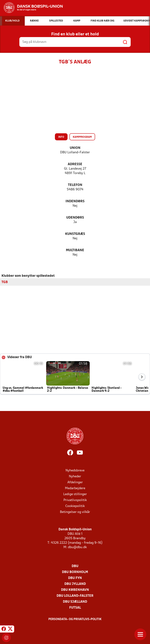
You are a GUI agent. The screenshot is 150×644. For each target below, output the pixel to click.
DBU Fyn (75, 578)
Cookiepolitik (75, 506)
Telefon (75, 185)
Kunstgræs (75, 234)
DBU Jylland (75, 584)
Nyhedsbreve (75, 471)
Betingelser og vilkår (75, 512)
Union (75, 148)
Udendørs (75, 218)
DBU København (75, 590)
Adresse (75, 164)
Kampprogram (82, 137)
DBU (75, 566)
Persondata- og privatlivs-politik (75, 619)
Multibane (75, 250)
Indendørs (75, 201)
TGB (5, 282)
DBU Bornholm (75, 572)
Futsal (75, 608)
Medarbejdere (75, 488)
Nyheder (75, 477)
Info (61, 137)
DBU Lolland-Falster (75, 596)
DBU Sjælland (75, 602)
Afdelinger (75, 482)
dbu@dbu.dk (77, 547)
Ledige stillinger (75, 494)
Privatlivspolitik (75, 500)
